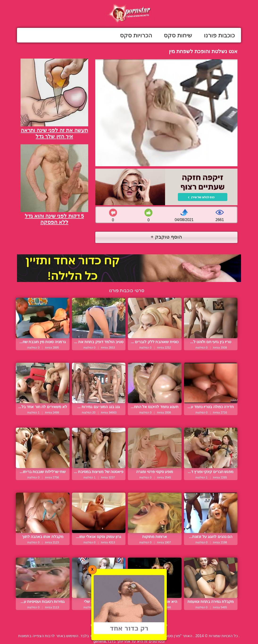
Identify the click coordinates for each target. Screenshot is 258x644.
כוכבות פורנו (219, 35)
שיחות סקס (178, 35)
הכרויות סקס (136, 35)
